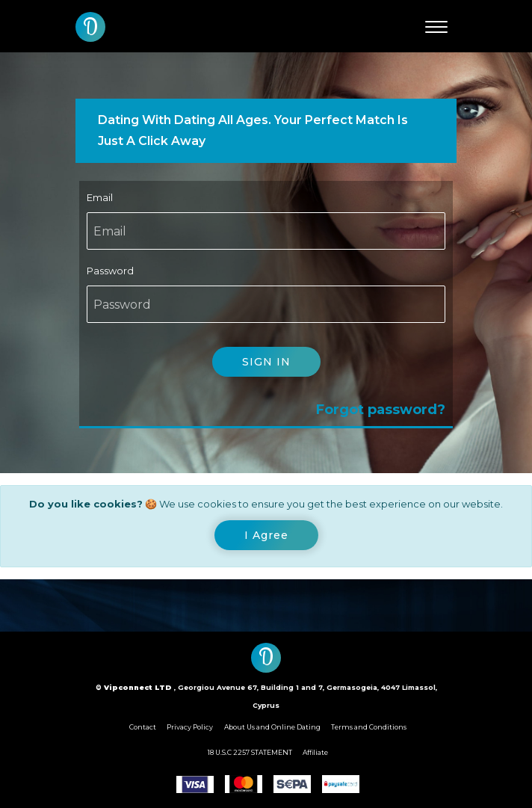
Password (110, 271)
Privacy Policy (190, 727)
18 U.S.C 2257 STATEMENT (250, 752)
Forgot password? (381, 410)
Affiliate (315, 752)
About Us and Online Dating (272, 727)
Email (100, 197)
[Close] (266, 535)
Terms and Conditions (369, 727)
